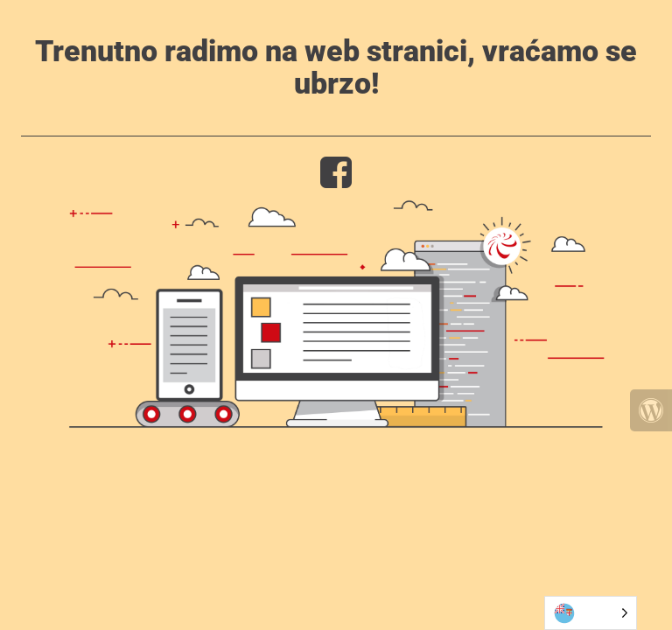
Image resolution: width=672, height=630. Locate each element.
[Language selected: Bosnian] (591, 613)
